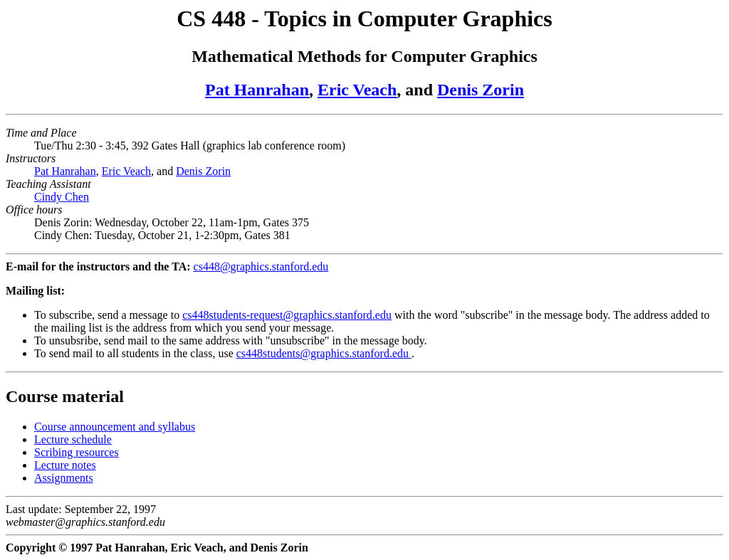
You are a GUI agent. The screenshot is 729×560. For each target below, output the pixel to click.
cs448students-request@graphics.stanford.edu (287, 315)
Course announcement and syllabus (115, 427)
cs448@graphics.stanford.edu (261, 266)
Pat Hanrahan (257, 90)
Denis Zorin (481, 90)
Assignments (64, 478)
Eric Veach (357, 90)
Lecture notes (65, 465)
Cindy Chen (62, 197)
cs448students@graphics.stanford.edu (324, 353)
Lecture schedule (73, 439)
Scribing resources (77, 452)
